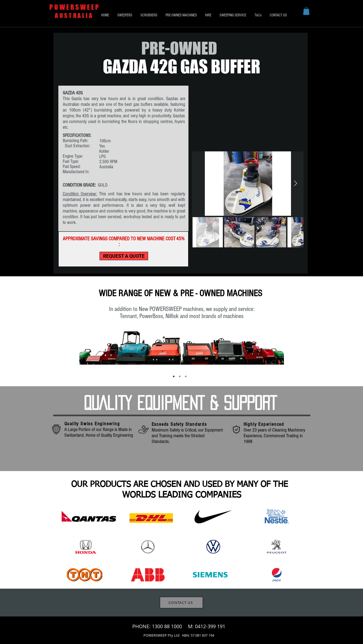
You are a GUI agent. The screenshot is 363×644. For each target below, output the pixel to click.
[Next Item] (295, 184)
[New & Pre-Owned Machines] (174, 376)
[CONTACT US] (181, 603)
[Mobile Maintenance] (186, 376)
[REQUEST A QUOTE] (124, 256)
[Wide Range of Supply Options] (180, 376)
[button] (306, 11)
